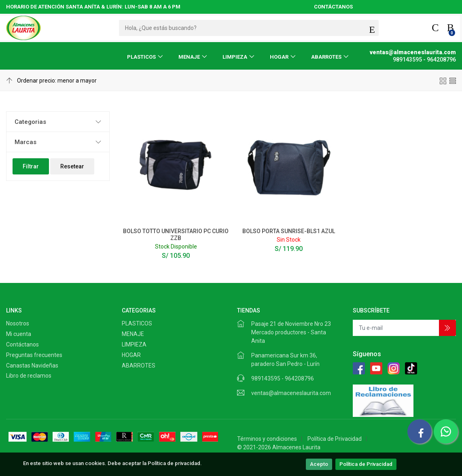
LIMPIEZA (235, 57)
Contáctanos (22, 344)
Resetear (72, 166)
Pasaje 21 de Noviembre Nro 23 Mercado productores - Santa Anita (291, 332)
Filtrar (31, 166)
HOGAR (279, 57)
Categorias (30, 122)
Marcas (25, 142)
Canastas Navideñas (32, 365)
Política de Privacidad (366, 464)
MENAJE (189, 57)
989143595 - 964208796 (283, 378)
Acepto (319, 464)
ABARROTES (326, 57)
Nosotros (18, 323)
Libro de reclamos (29, 376)
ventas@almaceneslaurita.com (291, 393)
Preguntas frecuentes (34, 355)
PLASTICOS (141, 57)
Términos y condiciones (267, 439)
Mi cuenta (19, 334)
